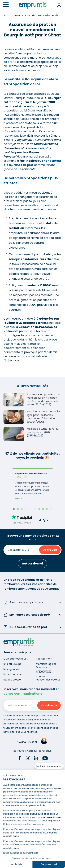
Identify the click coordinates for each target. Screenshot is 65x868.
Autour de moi (32, 564)
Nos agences (11, 669)
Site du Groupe (12, 664)
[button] (7, 861)
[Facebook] (20, 759)
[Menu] (6, 5)
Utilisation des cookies (44, 674)
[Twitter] (28, 759)
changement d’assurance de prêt (32, 163)
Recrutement (44, 659)
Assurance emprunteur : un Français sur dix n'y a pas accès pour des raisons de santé (43, 400)
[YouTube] (45, 759)
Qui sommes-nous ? (16, 659)
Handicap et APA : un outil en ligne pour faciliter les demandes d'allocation (44, 415)
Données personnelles (44, 669)
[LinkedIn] (36, 759)
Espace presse (12, 680)
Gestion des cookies (48, 680)
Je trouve (50, 550)
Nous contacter (13, 674)
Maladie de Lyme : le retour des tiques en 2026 (43, 431)
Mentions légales (46, 664)
